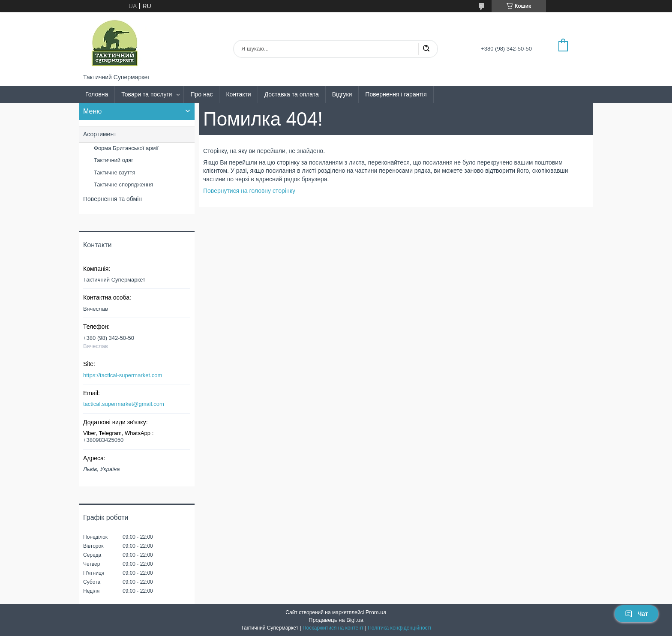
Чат (636, 614)
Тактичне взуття (114, 172)
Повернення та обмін (112, 199)
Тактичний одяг (114, 160)
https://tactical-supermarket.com (123, 375)
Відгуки (342, 94)
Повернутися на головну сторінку (249, 191)
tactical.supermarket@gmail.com (124, 404)
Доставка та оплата (292, 94)
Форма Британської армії (126, 148)
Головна (97, 94)
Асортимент (100, 134)
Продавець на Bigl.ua (336, 620)
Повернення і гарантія (396, 94)
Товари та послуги (147, 94)
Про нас (201, 94)
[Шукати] (426, 49)
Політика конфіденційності (399, 628)
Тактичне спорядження (123, 184)
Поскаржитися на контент (333, 628)
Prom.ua (376, 612)
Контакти (238, 94)
